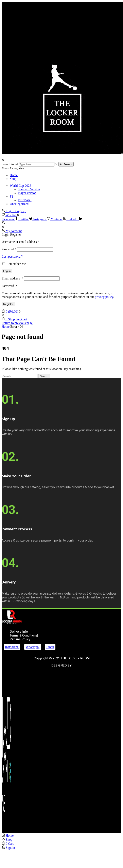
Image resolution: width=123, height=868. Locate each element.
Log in (7, 271)
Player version (27, 193)
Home (14, 175)
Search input (10, 164)
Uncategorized (19, 204)
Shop (13, 179)
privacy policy (104, 297)
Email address (12, 278)
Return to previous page (17, 323)
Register (8, 304)
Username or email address (20, 242)
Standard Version (29, 189)
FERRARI (25, 200)
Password (9, 249)
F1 (11, 197)
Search (44, 376)
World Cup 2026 (20, 186)
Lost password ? (12, 256)
